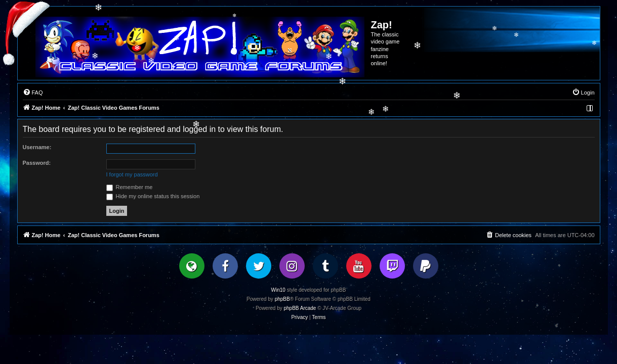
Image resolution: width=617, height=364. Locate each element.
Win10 (278, 290)
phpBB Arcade (300, 308)
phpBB (282, 299)
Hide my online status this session (153, 196)
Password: (37, 163)
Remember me (130, 187)
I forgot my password (132, 174)
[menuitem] (33, 93)
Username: (37, 147)
